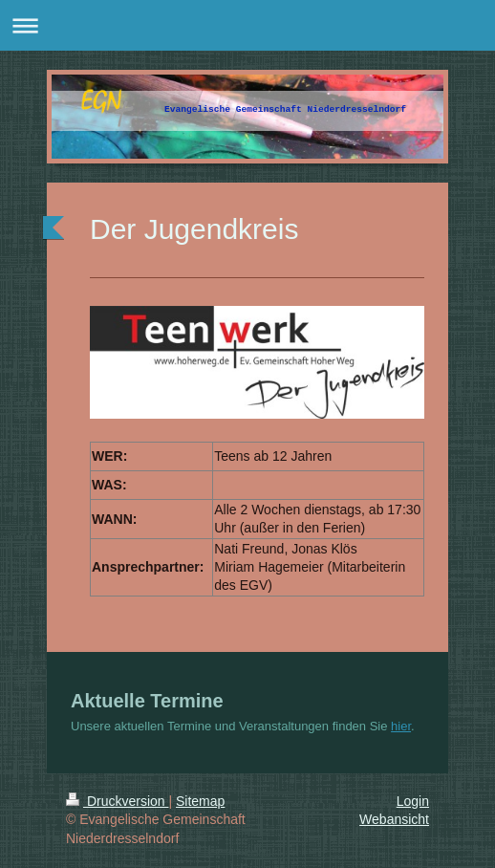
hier (401, 726)
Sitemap (200, 801)
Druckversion (117, 801)
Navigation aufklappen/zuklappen (247, 25)
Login (413, 801)
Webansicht (394, 819)
